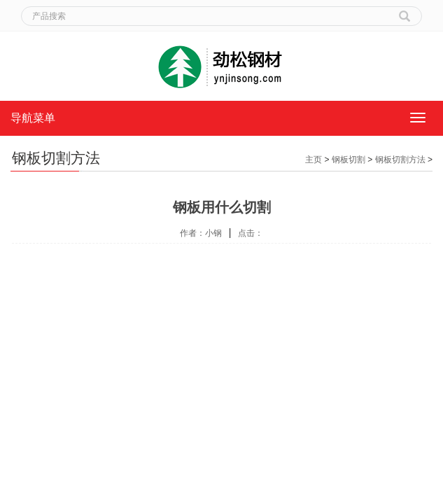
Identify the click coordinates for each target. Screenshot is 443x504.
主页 (314, 160)
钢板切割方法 (400, 160)
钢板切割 (349, 160)
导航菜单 (33, 118)
